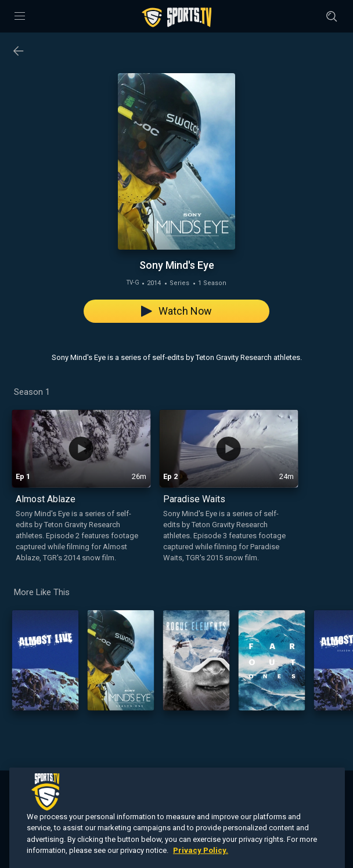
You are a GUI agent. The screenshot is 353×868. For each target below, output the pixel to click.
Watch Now (176, 311)
